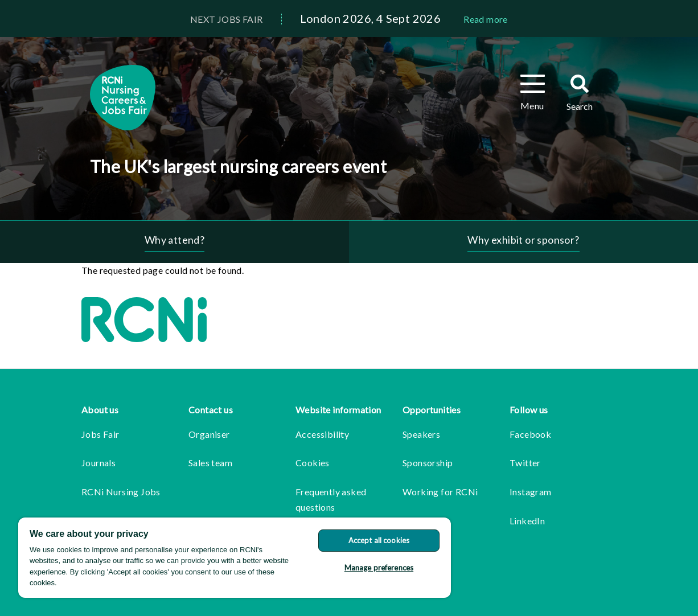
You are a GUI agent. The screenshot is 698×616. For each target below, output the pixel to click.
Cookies (313, 463)
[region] (235, 558)
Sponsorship (428, 463)
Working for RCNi (440, 492)
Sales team (210, 463)
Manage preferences (379, 568)
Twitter (525, 463)
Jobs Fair (100, 434)
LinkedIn (527, 521)
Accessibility (322, 434)
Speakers (421, 434)
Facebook (530, 434)
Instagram (531, 492)
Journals (98, 463)
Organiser (209, 434)
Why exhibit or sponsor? (523, 240)
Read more (486, 19)
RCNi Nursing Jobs (121, 492)
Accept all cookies (379, 540)
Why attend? (174, 240)
